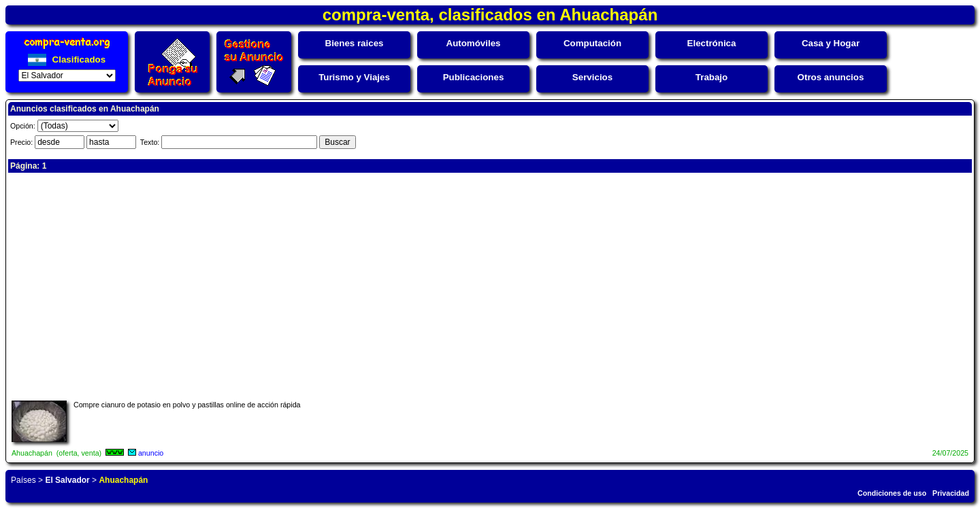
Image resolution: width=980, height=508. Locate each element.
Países (23, 480)
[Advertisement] (420, 285)
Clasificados (67, 60)
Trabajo (712, 77)
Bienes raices (355, 43)
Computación (592, 43)
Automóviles (474, 43)
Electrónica (712, 43)
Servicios (592, 77)
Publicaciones (474, 77)
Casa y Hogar (831, 43)
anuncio (151, 453)
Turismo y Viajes (354, 77)
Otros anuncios (831, 77)
